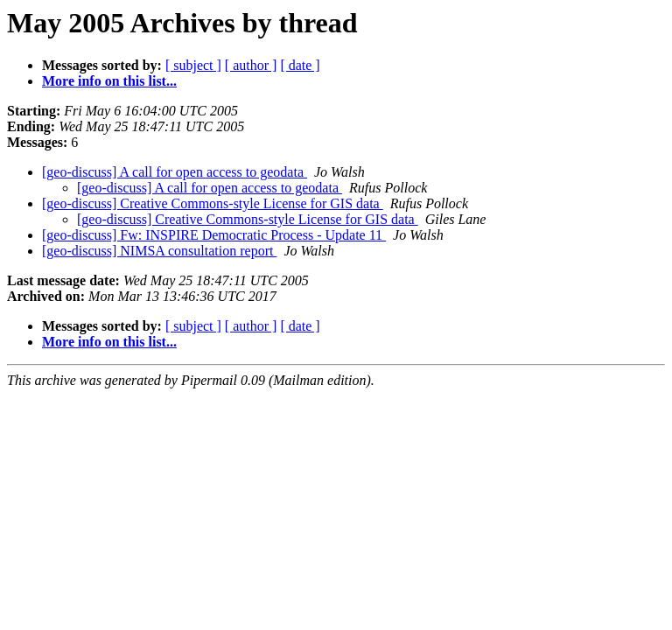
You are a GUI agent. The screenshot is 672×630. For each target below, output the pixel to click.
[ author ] (251, 65)
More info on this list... (109, 81)
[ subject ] (193, 65)
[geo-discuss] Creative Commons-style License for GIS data (213, 203)
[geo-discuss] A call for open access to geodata (175, 172)
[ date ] (300, 65)
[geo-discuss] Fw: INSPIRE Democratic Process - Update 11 (214, 235)
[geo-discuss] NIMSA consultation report (159, 251)
